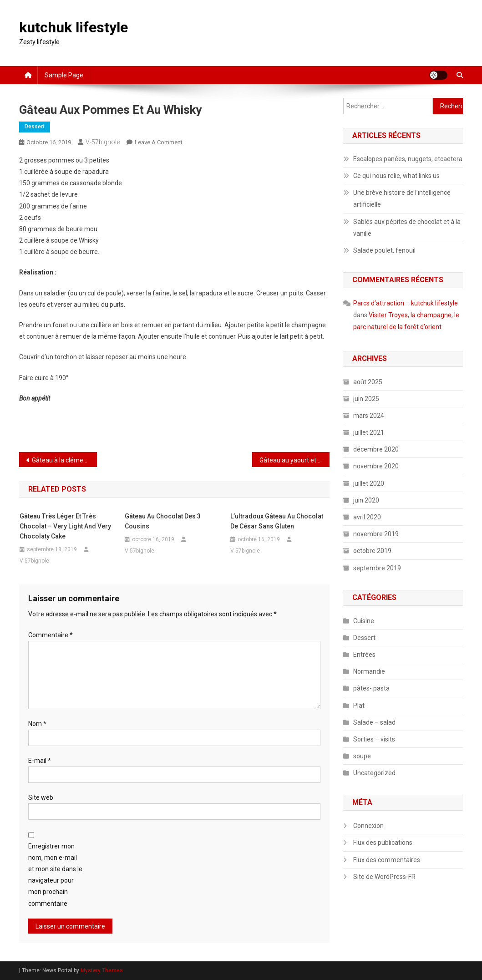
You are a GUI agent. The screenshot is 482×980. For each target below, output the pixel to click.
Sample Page (64, 75)
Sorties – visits (374, 739)
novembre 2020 (376, 466)
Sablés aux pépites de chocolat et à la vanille (407, 228)
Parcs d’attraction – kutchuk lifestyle (406, 303)
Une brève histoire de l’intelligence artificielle (402, 198)
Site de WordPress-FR (384, 877)
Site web (41, 797)
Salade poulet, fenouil (384, 250)
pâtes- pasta (371, 688)
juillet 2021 (369, 432)
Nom (37, 724)
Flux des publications (383, 843)
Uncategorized (374, 773)
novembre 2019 (376, 534)
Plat (359, 706)
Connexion (368, 826)
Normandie (369, 671)
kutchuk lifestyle (74, 27)
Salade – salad (374, 722)
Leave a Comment (159, 142)
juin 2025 (366, 399)
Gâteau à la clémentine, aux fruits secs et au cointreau (64, 460)
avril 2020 (367, 517)
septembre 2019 (377, 568)
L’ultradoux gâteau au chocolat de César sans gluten (277, 521)
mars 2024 (369, 416)
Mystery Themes (102, 970)
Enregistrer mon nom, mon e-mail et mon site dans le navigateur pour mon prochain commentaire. (55, 875)
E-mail (40, 761)
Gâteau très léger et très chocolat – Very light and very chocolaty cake (65, 526)
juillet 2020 (369, 483)
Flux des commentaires (387, 860)
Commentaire (51, 635)
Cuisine (364, 621)
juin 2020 (366, 500)
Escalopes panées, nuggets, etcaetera (408, 159)
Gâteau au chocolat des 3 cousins (163, 521)
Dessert (35, 127)
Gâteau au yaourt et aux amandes (294, 460)
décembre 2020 (376, 449)
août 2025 (368, 382)
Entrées (364, 655)
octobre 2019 (372, 551)
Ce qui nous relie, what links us (396, 176)
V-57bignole (103, 142)
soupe (362, 756)
